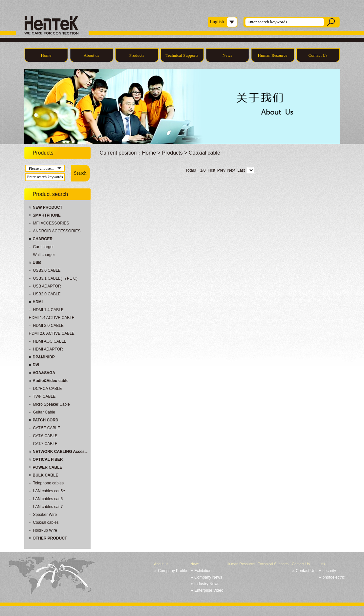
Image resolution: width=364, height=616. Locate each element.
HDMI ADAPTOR (48, 349)
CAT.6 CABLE (45, 436)
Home (46, 55)
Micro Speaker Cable (52, 404)
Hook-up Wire (45, 530)
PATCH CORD (46, 420)
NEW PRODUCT (48, 207)
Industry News (207, 584)
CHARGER (43, 239)
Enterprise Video (209, 590)
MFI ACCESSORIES (51, 223)
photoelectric (333, 577)
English (217, 22)
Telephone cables (48, 483)
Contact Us (318, 55)
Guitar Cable (44, 412)
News (227, 55)
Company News (208, 577)
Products (137, 55)
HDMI (38, 302)
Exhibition (203, 571)
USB (37, 263)
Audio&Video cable (51, 381)
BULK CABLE (46, 475)
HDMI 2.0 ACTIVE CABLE (52, 333)
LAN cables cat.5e (49, 491)
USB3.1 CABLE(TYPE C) (55, 278)
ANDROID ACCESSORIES (57, 231)
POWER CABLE (48, 467)
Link (322, 564)
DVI (36, 365)
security (329, 571)
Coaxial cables (46, 522)
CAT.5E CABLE (47, 428)
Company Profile (172, 571)
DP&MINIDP (44, 357)
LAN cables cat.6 (48, 499)
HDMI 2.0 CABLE (48, 326)
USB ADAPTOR (47, 286)
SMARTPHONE (47, 215)
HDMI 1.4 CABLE (48, 310)
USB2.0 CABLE (47, 294)
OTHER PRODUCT (50, 538)
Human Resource (273, 55)
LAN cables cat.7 (48, 507)
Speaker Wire (45, 515)
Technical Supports (182, 55)
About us (91, 55)
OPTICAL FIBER (48, 459)
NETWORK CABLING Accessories (65, 452)
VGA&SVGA (44, 373)
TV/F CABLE (44, 396)
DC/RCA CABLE (48, 389)
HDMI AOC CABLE (50, 341)
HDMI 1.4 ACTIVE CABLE (52, 318)
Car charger (43, 247)
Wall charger (44, 255)
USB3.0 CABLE (47, 270)
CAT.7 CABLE (45, 444)
